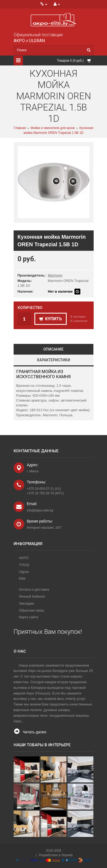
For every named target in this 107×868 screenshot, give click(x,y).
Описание (53, 349)
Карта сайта (29, 617)
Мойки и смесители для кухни (53, 128)
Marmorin (55, 275)
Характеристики (53, 360)
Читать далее (35, 732)
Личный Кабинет (32, 596)
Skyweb (67, 855)
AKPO (24, 558)
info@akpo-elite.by (40, 510)
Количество (30, 308)
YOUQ (24, 565)
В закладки (78, 317)
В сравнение (79, 321)
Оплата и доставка (34, 589)
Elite (22, 578)
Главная (20, 128)
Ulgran (24, 572)
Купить (51, 319)
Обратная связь (32, 610)
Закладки (26, 603)
